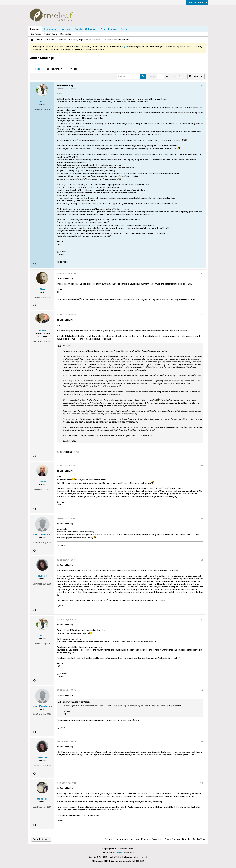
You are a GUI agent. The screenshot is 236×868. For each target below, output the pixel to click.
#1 (202, 85)
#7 (202, 620)
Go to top (199, 839)
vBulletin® (117, 853)
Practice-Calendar (85, 29)
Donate (125, 29)
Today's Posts (51, 34)
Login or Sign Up (197, 2)
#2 (202, 273)
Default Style (41, 839)
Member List (66, 34)
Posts (37, 69)
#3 (202, 315)
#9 (202, 741)
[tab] (37, 69)
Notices (66, 29)
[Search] (131, 77)
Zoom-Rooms (108, 29)
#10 (202, 783)
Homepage (50, 29)
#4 (202, 466)
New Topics (36, 34)
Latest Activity (55, 69)
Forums (35, 29)
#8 (202, 690)
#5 (202, 518)
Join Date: (38, 109)
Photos (74, 69)
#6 (202, 560)
